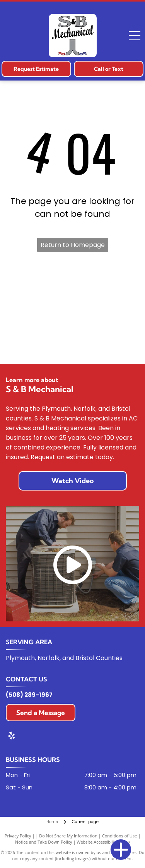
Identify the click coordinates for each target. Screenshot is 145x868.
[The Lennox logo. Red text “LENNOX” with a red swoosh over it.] (105, 312)
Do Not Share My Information (68, 836)
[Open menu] (135, 36)
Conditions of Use (120, 836)
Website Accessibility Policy (103, 842)
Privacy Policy (18, 836)
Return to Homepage (73, 245)
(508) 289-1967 (29, 695)
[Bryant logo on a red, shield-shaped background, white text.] (105, 279)
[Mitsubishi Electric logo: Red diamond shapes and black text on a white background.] (40, 345)
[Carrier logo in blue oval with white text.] (40, 279)
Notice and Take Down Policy (44, 842)
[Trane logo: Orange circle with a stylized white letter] (40, 312)
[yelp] (12, 737)
